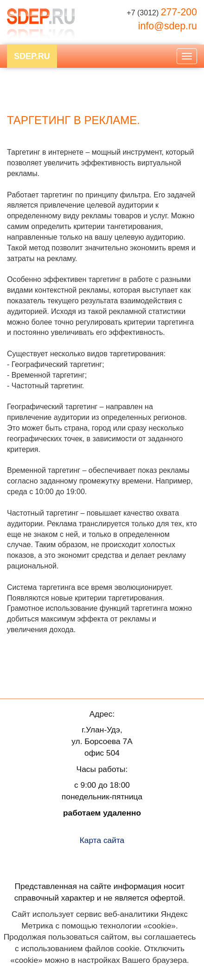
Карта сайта (102, 840)
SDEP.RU (32, 56)
